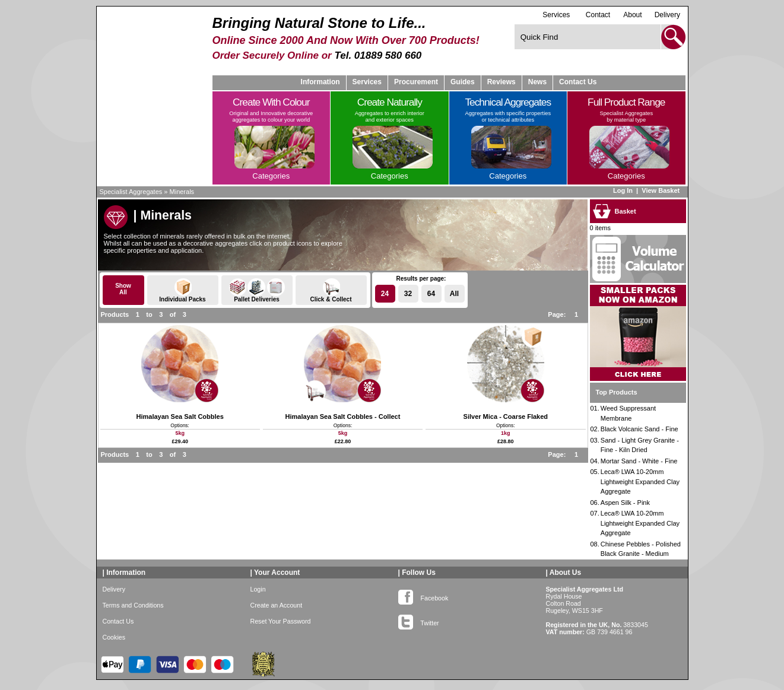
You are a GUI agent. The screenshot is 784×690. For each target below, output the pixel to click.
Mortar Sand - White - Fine (639, 461)
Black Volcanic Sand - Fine (639, 429)
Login (258, 589)
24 (385, 294)
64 (431, 294)
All (454, 294)
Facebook (423, 596)
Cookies (114, 637)
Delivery (667, 15)
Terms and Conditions (133, 605)
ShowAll (123, 289)
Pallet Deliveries (257, 290)
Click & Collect (331, 290)
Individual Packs (183, 290)
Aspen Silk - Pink (625, 503)
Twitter (419, 621)
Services (556, 15)
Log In (623, 190)
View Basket (661, 190)
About (632, 15)
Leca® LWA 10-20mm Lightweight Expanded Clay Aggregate (640, 481)
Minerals (182, 192)
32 (408, 294)
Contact (598, 15)
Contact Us (578, 82)
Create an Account (277, 605)
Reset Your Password (281, 621)
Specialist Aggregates (131, 192)
